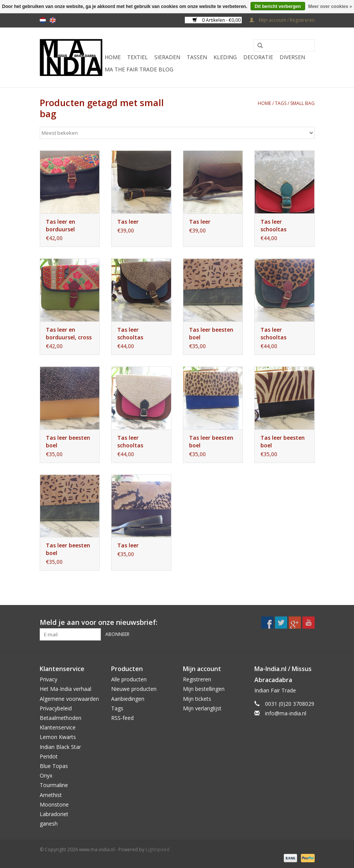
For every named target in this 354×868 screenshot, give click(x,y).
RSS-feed (122, 718)
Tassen (197, 57)
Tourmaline (54, 785)
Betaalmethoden (61, 718)
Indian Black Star (60, 747)
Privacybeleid (56, 708)
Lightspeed (158, 849)
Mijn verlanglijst (202, 708)
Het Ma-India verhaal (65, 689)
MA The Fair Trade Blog (139, 69)
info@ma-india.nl (286, 713)
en (53, 20)
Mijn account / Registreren (282, 20)
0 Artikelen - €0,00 (217, 20)
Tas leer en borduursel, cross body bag (69, 334)
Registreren (197, 679)
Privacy (48, 679)
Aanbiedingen (128, 699)
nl (43, 20)
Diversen (292, 57)
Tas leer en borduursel (61, 225)
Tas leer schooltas (273, 225)
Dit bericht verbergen (278, 6)
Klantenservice (58, 727)
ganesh (49, 824)
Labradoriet (54, 814)
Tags (281, 103)
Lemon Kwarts (58, 737)
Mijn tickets (197, 699)
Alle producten (129, 679)
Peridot (49, 756)
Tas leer (128, 222)
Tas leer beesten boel (211, 333)
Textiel (137, 57)
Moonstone (54, 804)
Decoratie (258, 57)
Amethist (51, 795)
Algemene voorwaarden (69, 699)
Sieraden (167, 57)
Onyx (46, 775)
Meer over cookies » (330, 6)
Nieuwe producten (134, 689)
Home (113, 57)
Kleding (225, 57)
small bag (302, 103)
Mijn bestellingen (204, 689)
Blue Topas (54, 766)
